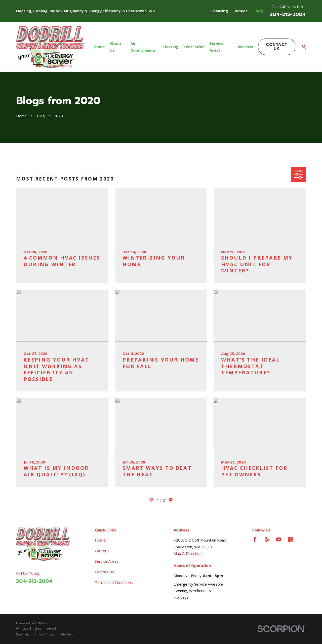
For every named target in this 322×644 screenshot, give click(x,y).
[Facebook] (255, 539)
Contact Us (277, 47)
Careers (102, 551)
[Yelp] (267, 539)
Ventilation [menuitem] (194, 47)
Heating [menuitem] (171, 47)
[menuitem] (23, 634)
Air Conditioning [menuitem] (143, 47)
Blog (259, 11)
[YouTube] (279, 539)
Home (100, 540)
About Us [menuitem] (116, 47)
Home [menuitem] (99, 47)
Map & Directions (189, 553)
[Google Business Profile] (290, 539)
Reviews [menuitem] (245, 47)
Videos (241, 11)
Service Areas (107, 561)
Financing (219, 11)
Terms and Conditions (114, 582)
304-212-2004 (288, 14)
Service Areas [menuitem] (216, 47)
